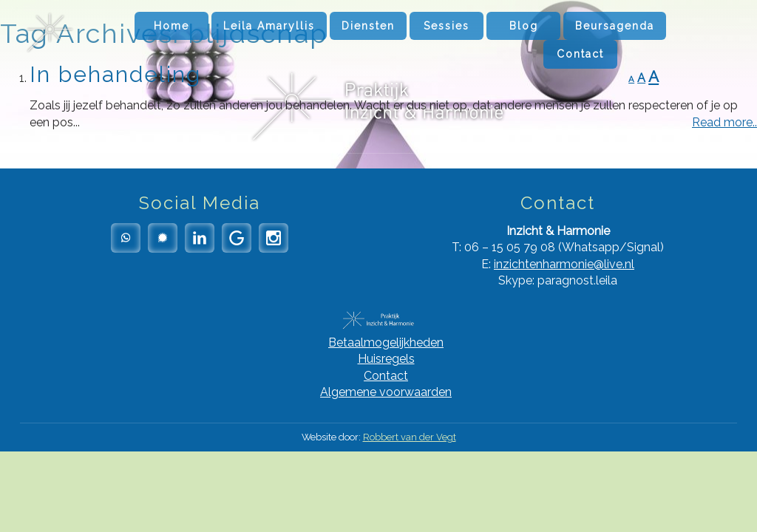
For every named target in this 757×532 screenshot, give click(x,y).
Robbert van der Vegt (410, 437)
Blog (524, 26)
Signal (163, 238)
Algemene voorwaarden (386, 392)
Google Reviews (237, 238)
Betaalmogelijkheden (386, 342)
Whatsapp (126, 238)
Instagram (274, 238)
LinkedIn (200, 238)
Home (172, 26)
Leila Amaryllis (269, 26)
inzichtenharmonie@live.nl (564, 264)
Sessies (447, 26)
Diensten (368, 26)
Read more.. (724, 122)
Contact (580, 54)
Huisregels (386, 359)
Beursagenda (615, 26)
